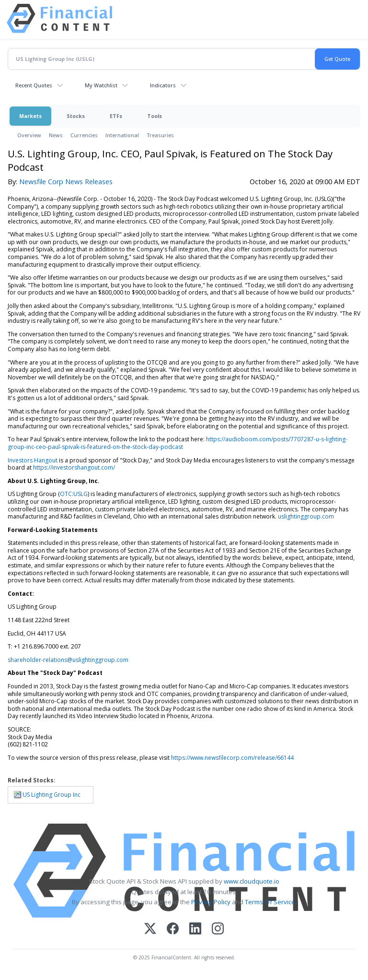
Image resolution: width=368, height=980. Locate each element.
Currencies (84, 135)
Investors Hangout (33, 460)
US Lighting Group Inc (52, 795)
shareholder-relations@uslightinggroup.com (68, 660)
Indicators (163, 85)
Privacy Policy (211, 902)
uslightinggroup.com (306, 516)
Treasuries (160, 135)
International (122, 135)
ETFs (116, 116)
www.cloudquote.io (252, 881)
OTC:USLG (74, 494)
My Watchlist (101, 85)
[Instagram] (218, 929)
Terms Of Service (270, 902)
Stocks (76, 116)
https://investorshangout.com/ (74, 467)
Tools (155, 116)
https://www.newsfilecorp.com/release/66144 (232, 758)
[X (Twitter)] (150, 929)
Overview (29, 135)
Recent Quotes (34, 85)
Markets (30, 116)
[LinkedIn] (195, 929)
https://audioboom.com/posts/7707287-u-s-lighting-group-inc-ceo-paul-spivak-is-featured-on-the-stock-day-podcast (178, 443)
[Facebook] (173, 929)
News (56, 135)
